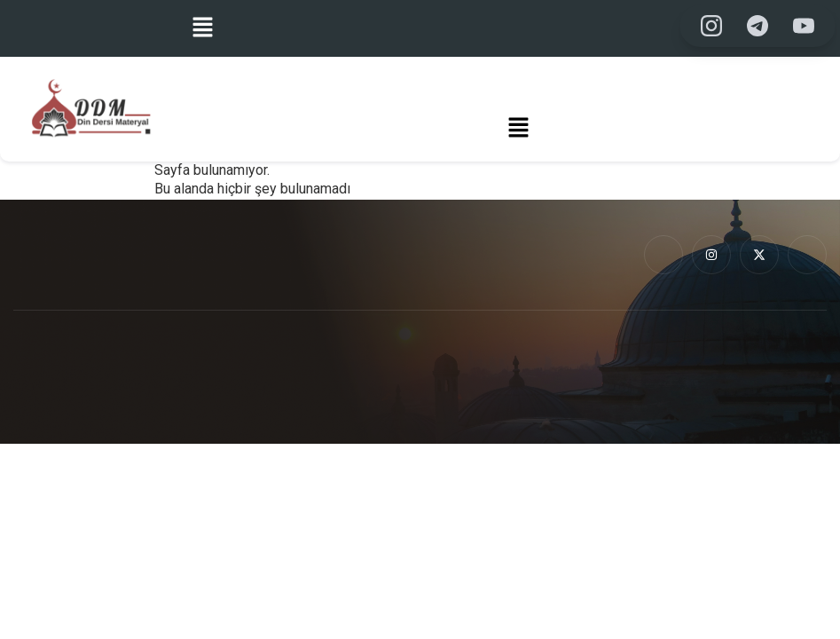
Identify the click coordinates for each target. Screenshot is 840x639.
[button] (202, 28)
